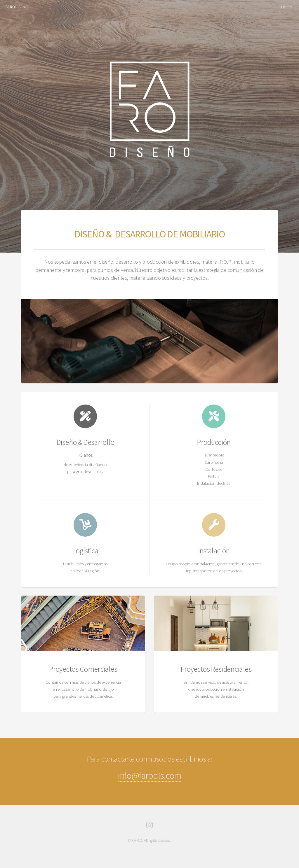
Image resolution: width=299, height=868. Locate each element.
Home (286, 7)
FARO (10, 7)
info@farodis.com (150, 775)
